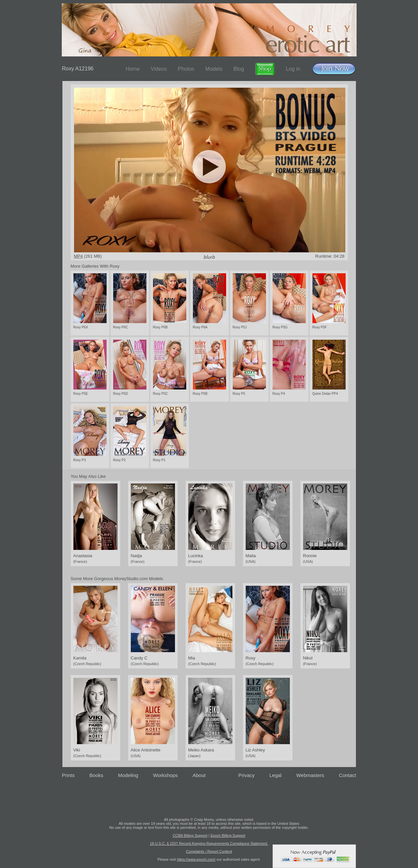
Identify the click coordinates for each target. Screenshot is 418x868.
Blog (239, 69)
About (199, 775)
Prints (68, 775)
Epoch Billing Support (228, 835)
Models (214, 69)
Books (96, 775)
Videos (159, 69)
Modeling (128, 775)
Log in (293, 69)
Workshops (166, 775)
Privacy (247, 775)
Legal (275, 775)
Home (133, 69)
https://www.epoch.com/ (196, 859)
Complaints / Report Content (209, 851)
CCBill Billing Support (190, 835)
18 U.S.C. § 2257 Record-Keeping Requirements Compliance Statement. (209, 843)
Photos (186, 69)
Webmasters (310, 775)
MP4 (79, 256)
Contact (348, 775)
